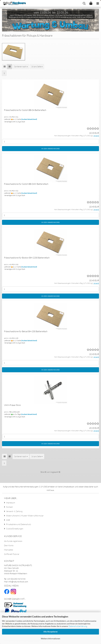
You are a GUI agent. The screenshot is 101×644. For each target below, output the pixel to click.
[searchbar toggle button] (84, 3)
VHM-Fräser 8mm (12, 405)
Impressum (11, 503)
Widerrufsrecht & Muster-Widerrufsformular (25, 516)
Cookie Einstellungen (15, 529)
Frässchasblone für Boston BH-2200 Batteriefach (27, 258)
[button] (5, 67)
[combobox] (21, 67)
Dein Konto (9, 545)
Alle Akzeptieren (50, 632)
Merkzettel (9, 550)
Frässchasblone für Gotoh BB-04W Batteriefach (26, 184)
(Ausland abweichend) (29, 119)
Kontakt (9, 507)
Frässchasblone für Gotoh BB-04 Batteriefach (25, 110)
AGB (8, 520)
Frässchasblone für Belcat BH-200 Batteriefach (26, 331)
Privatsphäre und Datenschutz (19, 524)
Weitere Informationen (50, 639)
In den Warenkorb (50, 149)
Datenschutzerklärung (78, 626)
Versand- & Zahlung (14, 511)
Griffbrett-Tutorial (12, 554)
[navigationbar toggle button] (98, 3)
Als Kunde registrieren (13, 541)
